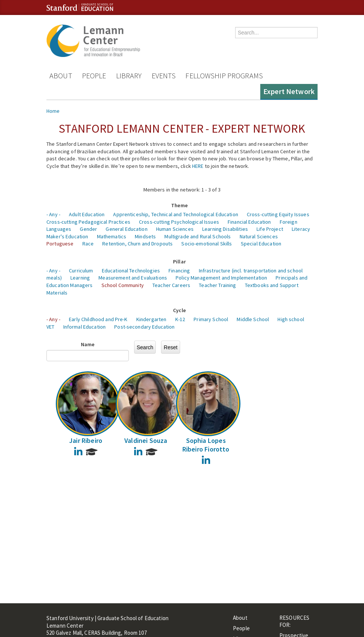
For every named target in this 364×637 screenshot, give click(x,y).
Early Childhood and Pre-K (98, 319)
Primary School (211, 319)
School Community (123, 285)
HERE (198, 166)
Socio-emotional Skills (207, 244)
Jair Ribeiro (86, 440)
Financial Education (249, 222)
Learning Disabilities (225, 229)
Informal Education (85, 327)
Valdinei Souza (146, 440)
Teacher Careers (171, 285)
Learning (80, 278)
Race (88, 244)
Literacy (301, 229)
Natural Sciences (259, 236)
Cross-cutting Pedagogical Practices (88, 222)
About (61, 76)
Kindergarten (151, 319)
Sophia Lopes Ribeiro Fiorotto (206, 445)
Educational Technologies (131, 271)
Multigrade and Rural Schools (198, 236)
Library (129, 76)
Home (53, 111)
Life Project (270, 229)
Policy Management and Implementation (221, 278)
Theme (179, 205)
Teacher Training (217, 285)
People (94, 76)
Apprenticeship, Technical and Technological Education (175, 214)
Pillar (179, 262)
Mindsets (145, 236)
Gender (88, 229)
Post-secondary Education (144, 327)
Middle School (253, 319)
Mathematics (112, 236)
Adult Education (87, 214)
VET (50, 327)
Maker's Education (67, 236)
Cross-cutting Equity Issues (278, 214)
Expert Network (289, 91)
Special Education (261, 244)
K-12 (180, 319)
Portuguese (60, 244)
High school (291, 319)
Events (164, 76)
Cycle (179, 310)
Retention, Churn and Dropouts (137, 244)
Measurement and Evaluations (133, 278)
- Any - (53, 214)
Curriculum (81, 271)
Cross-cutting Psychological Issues (179, 222)
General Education (126, 229)
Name (88, 344)
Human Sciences (175, 229)
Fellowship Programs (224, 76)
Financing (179, 271)
